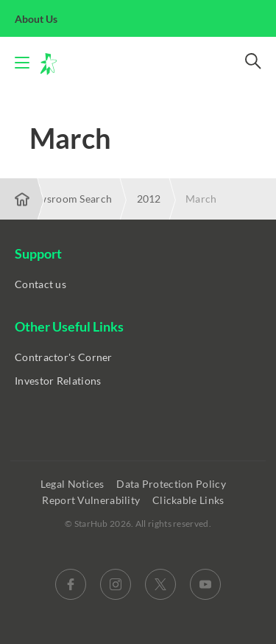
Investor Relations (58, 381)
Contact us (40, 284)
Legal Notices (74, 484)
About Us (45, 19)
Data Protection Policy (172, 484)
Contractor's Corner (64, 357)
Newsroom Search (69, 199)
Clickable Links (190, 500)
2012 (149, 199)
